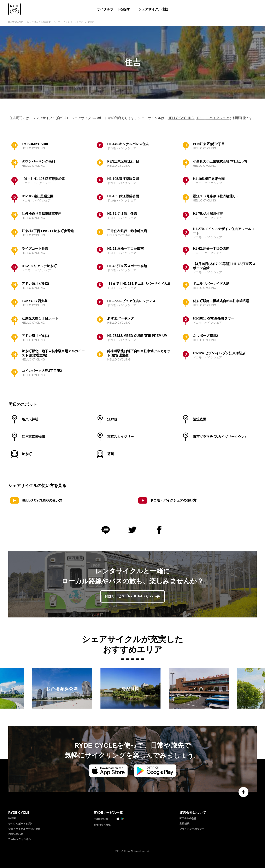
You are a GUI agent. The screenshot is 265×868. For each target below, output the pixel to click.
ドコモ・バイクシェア (213, 118)
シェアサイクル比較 (153, 9)
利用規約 (184, 824)
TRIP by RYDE (102, 825)
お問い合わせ (16, 834)
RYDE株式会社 (188, 819)
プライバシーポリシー (192, 829)
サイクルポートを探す (113, 9)
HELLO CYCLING (181, 118)
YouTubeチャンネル (20, 839)
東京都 (91, 22)
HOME (12, 819)
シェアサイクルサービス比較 (24, 829)
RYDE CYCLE (16, 22)
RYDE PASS (101, 819)
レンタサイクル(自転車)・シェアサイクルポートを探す (55, 22)
